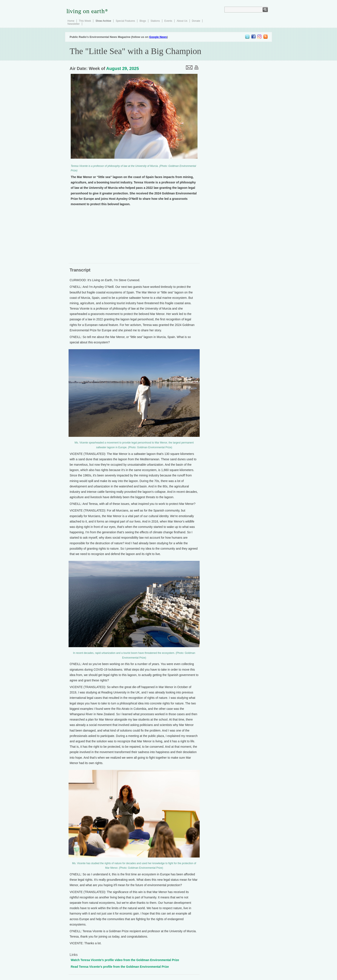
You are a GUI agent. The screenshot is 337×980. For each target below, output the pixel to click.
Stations (155, 21)
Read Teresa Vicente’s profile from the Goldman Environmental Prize (120, 967)
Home (71, 21)
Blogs (143, 21)
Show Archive (103, 21)
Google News (158, 37)
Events (168, 21)
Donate (196, 21)
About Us (182, 21)
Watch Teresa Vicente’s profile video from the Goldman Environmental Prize (125, 960)
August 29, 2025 (123, 68)
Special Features (125, 21)
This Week (85, 21)
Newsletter (74, 24)
